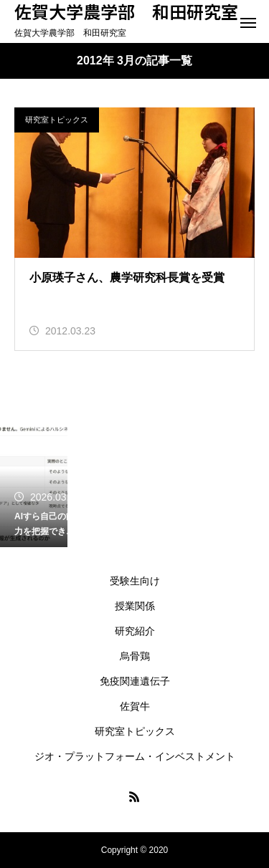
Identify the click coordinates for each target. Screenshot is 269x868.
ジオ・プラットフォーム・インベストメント (135, 756)
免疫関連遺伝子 (135, 681)
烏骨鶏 (135, 656)
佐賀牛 (135, 706)
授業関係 (135, 606)
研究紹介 (135, 631)
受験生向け (135, 581)
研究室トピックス (57, 120)
